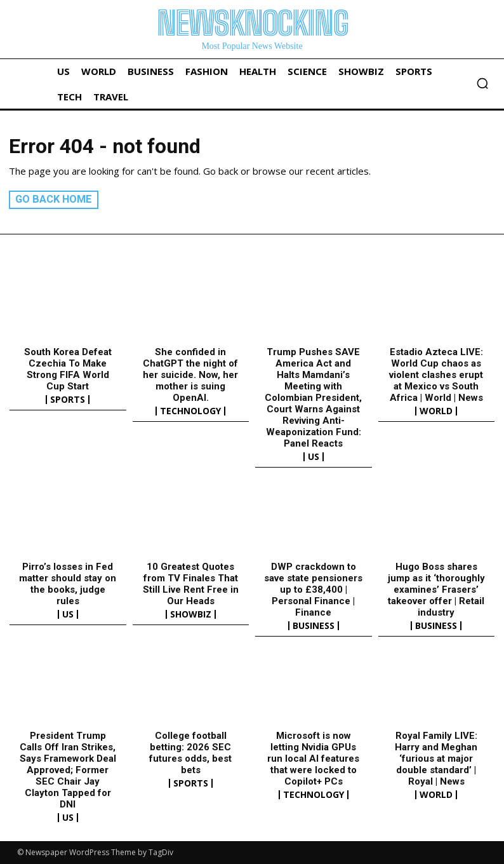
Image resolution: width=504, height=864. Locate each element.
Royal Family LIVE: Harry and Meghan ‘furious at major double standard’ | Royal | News (436, 759)
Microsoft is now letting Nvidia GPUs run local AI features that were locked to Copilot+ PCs (313, 759)
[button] (482, 83)
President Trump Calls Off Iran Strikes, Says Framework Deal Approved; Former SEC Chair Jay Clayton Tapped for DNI (68, 770)
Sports (68, 400)
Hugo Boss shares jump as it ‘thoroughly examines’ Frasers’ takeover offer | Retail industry (436, 590)
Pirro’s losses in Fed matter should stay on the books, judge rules (68, 584)
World (436, 411)
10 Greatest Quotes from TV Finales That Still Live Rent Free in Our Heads (191, 584)
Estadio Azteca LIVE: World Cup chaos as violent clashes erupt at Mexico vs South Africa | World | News (436, 375)
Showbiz (191, 614)
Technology (190, 411)
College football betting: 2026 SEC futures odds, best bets (190, 753)
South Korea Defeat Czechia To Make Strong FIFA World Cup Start (68, 369)
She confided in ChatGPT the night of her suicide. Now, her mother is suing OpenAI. (190, 375)
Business (314, 626)
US (314, 457)
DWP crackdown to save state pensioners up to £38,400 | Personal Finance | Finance (313, 590)
